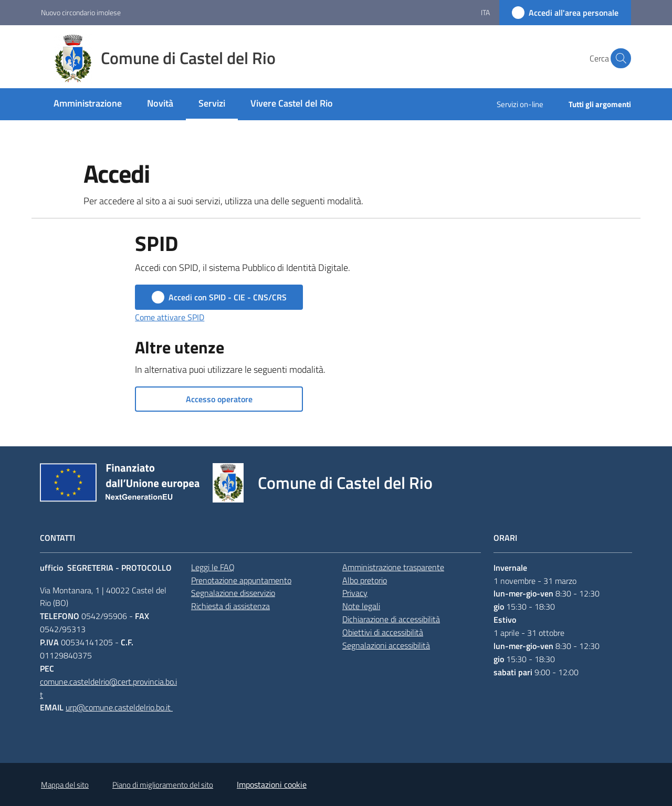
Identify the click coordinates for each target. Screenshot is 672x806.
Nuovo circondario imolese (81, 12)
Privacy (355, 593)
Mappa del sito (65, 785)
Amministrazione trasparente (393, 567)
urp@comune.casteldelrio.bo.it (119, 707)
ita (485, 12)
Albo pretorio (365, 580)
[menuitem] (88, 104)
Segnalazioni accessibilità (386, 645)
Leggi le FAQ (213, 567)
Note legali (361, 606)
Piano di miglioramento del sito (163, 785)
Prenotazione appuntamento (241, 580)
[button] (618, 58)
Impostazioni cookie (272, 784)
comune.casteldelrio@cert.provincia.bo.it (108, 688)
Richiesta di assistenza (230, 606)
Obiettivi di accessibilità (383, 632)
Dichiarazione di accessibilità (391, 619)
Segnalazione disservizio (233, 593)
